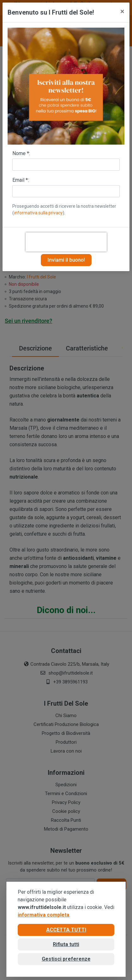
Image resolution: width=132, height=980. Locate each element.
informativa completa (44, 915)
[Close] (122, 11)
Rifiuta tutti (66, 944)
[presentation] (66, 242)
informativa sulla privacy (38, 213)
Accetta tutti (66, 930)
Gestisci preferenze (66, 959)
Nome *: (21, 153)
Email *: (21, 180)
